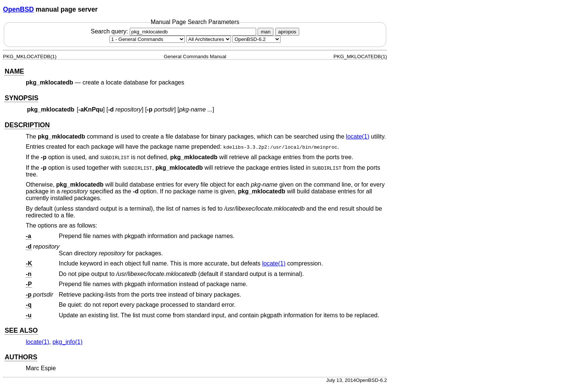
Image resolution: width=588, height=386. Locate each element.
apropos (287, 32)
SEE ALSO (21, 330)
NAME (14, 71)
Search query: (174, 31)
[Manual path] (256, 39)
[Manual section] (147, 39)
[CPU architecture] (209, 39)
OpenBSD (18, 9)
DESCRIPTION (27, 125)
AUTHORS (21, 357)
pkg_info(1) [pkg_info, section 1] (67, 342)
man (265, 32)
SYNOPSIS (21, 98)
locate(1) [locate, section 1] (358, 136)
